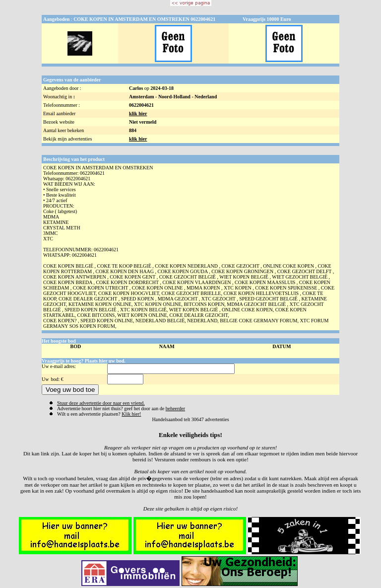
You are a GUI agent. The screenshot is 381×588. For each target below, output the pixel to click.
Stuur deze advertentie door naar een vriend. (101, 403)
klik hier (138, 113)
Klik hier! (131, 414)
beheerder (175, 408)
